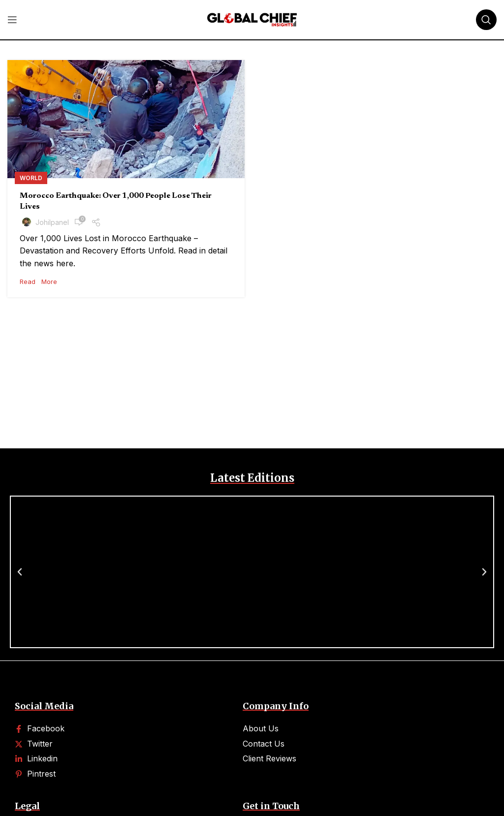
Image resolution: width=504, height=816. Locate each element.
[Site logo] (252, 19)
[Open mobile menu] (12, 20)
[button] (20, 572)
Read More (38, 282)
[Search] (486, 20)
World (31, 178)
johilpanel (52, 222)
